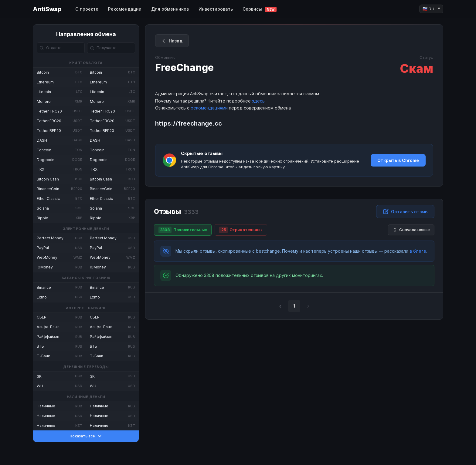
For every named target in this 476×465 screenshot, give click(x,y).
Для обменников (170, 9)
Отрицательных (241, 230)
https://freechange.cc (189, 123)
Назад (172, 41)
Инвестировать (216, 9)
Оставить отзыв (405, 211)
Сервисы (260, 9)
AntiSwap (47, 9)
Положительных (183, 230)
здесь (258, 101)
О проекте (87, 9)
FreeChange (184, 67)
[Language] (431, 9)
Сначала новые (411, 230)
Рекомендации (125, 9)
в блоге (418, 251)
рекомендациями (209, 108)
